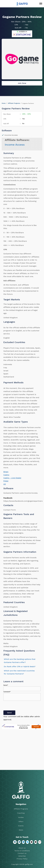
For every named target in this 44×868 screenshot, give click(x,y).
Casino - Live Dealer (12, 478)
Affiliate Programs (14, 103)
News (21, 830)
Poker (6, 481)
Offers (21, 822)
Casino (6, 475)
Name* (6, 685)
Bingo (6, 472)
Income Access (15, 145)
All (5, 484)
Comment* (7, 692)
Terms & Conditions (22, 851)
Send (9, 713)
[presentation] (21, 706)
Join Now (22, 83)
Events (21, 826)
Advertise (22, 856)
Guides (21, 817)
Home (4, 103)
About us (22, 848)
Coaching (21, 813)
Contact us (22, 853)
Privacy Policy (22, 859)
